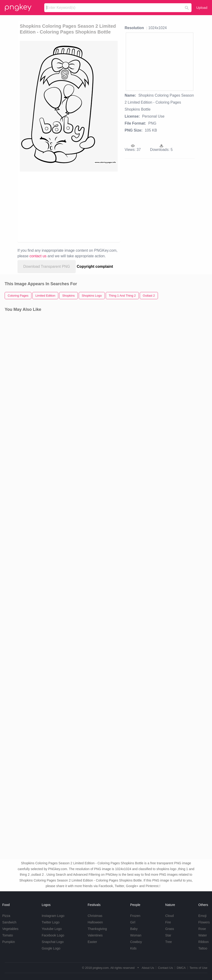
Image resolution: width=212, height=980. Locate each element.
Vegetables (10, 929)
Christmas (95, 916)
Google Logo (51, 948)
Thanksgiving (97, 929)
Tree (168, 942)
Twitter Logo (51, 922)
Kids (133, 948)
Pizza (6, 916)
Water (203, 935)
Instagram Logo (53, 916)
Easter (92, 942)
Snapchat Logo (53, 942)
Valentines (95, 935)
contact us (38, 256)
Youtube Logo (52, 929)
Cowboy (136, 942)
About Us (148, 968)
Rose (202, 929)
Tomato (8, 935)
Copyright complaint (95, 266)
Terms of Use (198, 968)
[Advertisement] (78, 207)
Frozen (135, 916)
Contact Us (165, 968)
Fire (168, 922)
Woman (136, 935)
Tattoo (203, 948)
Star (168, 935)
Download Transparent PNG (47, 266)
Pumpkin (9, 942)
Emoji (202, 916)
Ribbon (203, 942)
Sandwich (9, 922)
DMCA (181, 968)
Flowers (204, 922)
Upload (202, 8)
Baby (134, 929)
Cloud (169, 916)
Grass (169, 929)
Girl (133, 922)
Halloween (95, 922)
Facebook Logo (53, 935)
